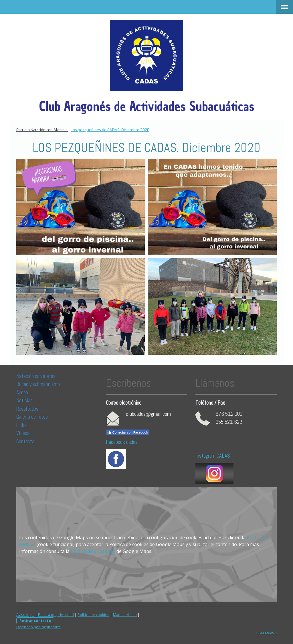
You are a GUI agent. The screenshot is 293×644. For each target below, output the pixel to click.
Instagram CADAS (213, 456)
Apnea (22, 392)
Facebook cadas (122, 442)
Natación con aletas (36, 376)
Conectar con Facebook (128, 432)
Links (21, 425)
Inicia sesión (266, 632)
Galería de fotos (32, 417)
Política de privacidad (93, 551)
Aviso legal (25, 615)
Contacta (25, 441)
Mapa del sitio (125, 615)
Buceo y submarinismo (38, 384)
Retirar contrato (35, 621)
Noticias (25, 400)
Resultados (27, 409)
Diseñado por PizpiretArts (38, 627)
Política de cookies (93, 615)
